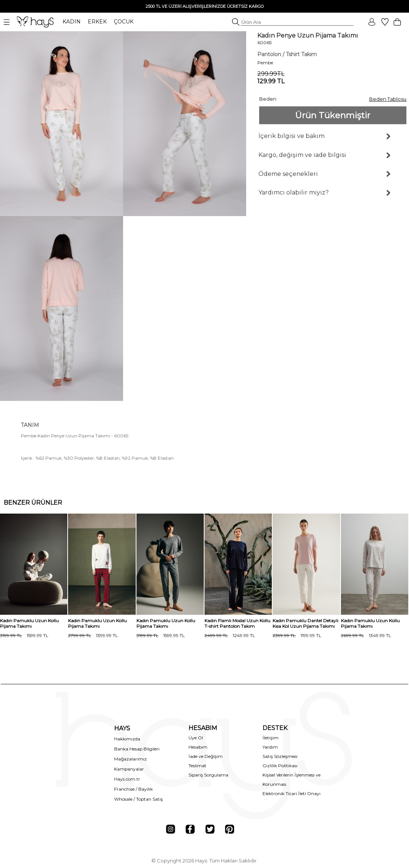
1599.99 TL (24, 635)
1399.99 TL (93, 635)
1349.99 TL (366, 635)
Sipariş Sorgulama (208, 775)
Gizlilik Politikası (280, 766)
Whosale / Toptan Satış (139, 799)
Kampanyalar (129, 769)
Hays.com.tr (127, 779)
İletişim (270, 738)
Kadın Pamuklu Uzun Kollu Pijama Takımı (29, 623)
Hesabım (198, 747)
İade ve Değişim (206, 756)
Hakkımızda (127, 739)
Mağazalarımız (131, 759)
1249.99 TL (230, 635)
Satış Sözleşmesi (280, 756)
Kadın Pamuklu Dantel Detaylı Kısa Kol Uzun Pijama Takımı (305, 623)
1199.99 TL (297, 635)
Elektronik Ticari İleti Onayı (292, 793)
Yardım (270, 747)
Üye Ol (196, 738)
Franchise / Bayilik (133, 789)
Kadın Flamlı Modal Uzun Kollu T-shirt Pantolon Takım (237, 623)
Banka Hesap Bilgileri (137, 749)
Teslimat (197, 766)
